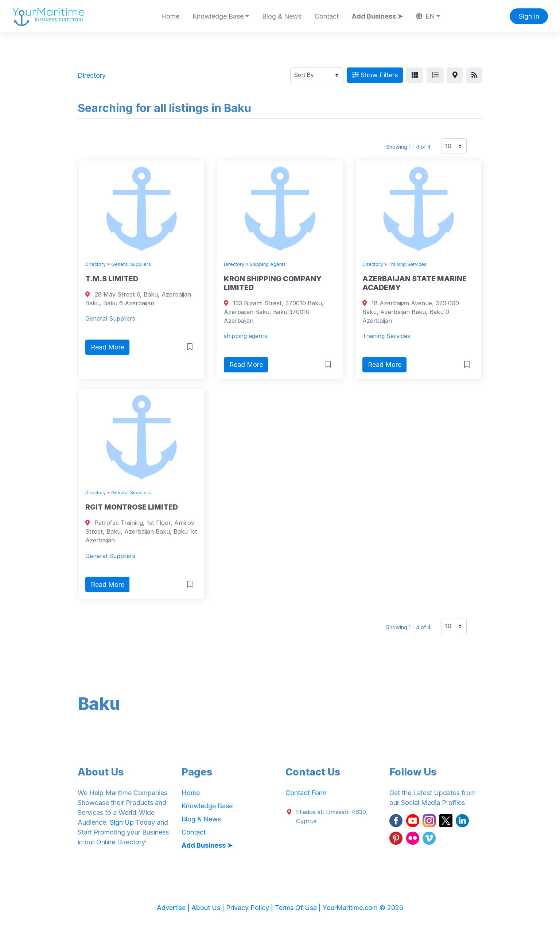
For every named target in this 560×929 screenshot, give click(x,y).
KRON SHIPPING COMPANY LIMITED (273, 283)
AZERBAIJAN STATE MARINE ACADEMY (415, 283)
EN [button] (425, 16)
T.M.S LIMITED (112, 279)
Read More (108, 347)
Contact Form (306, 793)
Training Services (407, 264)
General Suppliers (131, 264)
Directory (96, 264)
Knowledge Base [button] (218, 16)
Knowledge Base (207, 806)
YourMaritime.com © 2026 (363, 908)
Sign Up (122, 822)
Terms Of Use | (299, 908)
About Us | (209, 908)
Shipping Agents (268, 264)
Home (170, 16)
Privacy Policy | (250, 908)
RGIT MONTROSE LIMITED (132, 507)
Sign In (529, 16)
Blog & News (282, 16)
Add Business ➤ (377, 16)
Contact (327, 16)
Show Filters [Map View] (375, 75)
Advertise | (174, 908)
